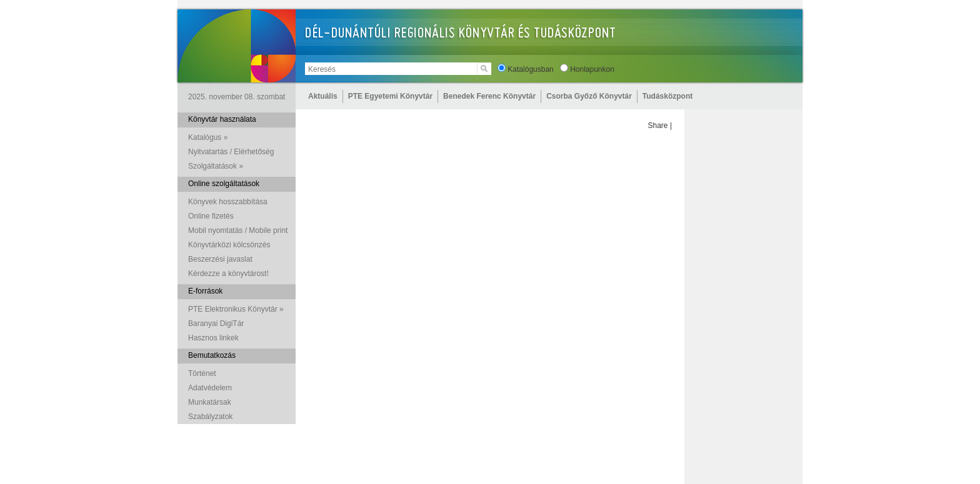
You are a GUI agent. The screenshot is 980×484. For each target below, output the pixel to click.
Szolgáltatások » (216, 166)
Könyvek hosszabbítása (228, 202)
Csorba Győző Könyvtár (589, 96)
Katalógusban (530, 69)
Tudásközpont (667, 96)
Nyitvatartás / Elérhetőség (231, 152)
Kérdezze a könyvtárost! (228, 274)
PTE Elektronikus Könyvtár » (236, 309)
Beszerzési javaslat (220, 259)
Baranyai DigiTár (216, 323)
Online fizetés (211, 216)
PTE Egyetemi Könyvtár (390, 96)
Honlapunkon (592, 69)
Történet (202, 373)
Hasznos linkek (213, 338)
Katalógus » (208, 137)
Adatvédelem (210, 388)
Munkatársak (210, 402)
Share (658, 126)
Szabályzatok (210, 417)
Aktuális (323, 96)
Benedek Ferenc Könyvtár (489, 96)
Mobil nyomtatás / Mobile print (238, 230)
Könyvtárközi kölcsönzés (229, 245)
